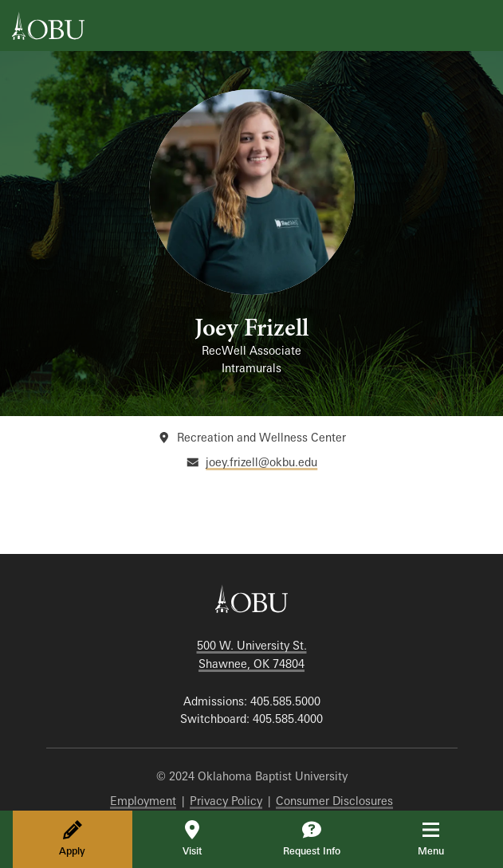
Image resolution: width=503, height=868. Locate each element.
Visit (192, 839)
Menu (442, 839)
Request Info (312, 839)
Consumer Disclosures (334, 801)
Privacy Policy (226, 801)
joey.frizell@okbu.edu (261, 462)
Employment (143, 801)
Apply (72, 839)
